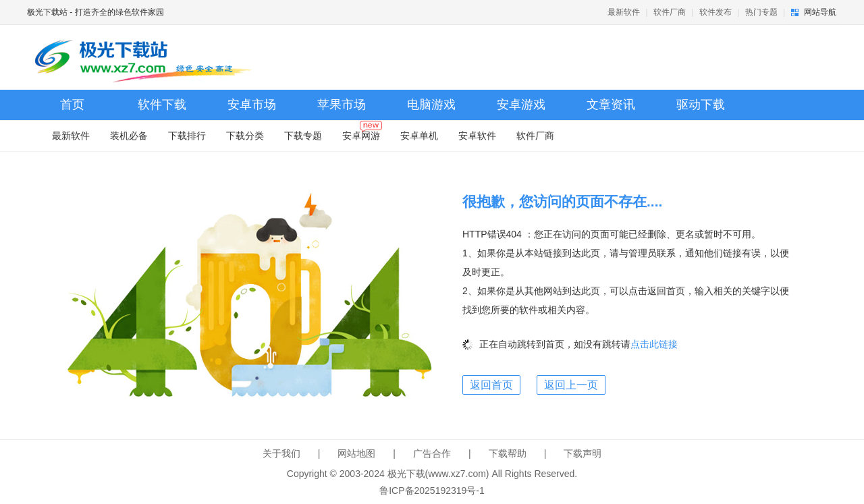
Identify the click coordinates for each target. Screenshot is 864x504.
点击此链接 (654, 344)
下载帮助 (508, 453)
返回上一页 (571, 385)
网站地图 (356, 453)
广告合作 (432, 453)
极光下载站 (47, 12)
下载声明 (583, 453)
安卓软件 (477, 136)
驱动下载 (701, 105)
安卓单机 (419, 136)
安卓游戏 (521, 105)
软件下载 (162, 105)
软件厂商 (670, 12)
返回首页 (491, 385)
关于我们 (281, 453)
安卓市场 (252, 105)
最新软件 (624, 12)
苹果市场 (342, 105)
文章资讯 (611, 105)
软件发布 (715, 12)
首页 (72, 105)
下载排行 (187, 136)
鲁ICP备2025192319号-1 (432, 491)
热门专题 (761, 12)
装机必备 (129, 136)
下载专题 (303, 136)
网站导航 (820, 12)
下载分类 (245, 136)
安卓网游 (362, 133)
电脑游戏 (431, 105)
